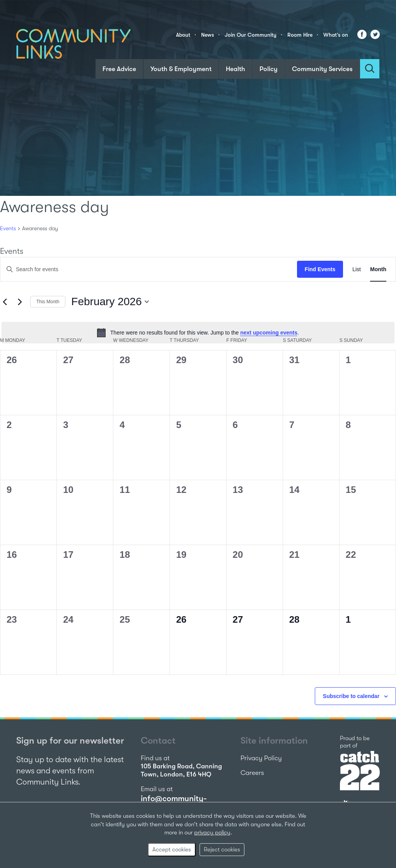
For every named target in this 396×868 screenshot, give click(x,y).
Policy (269, 69)
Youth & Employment (181, 69)
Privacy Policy (261, 758)
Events (8, 228)
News (207, 35)
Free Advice (119, 69)
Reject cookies (222, 849)
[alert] (198, 333)
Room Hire (300, 35)
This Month (48, 302)
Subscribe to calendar (351, 696)
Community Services (322, 69)
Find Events (320, 269)
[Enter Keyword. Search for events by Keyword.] (149, 269)
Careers (252, 773)
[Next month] (20, 302)
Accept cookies (172, 849)
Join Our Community (251, 35)
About (183, 35)
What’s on (336, 35)
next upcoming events (269, 333)
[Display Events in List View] (357, 269)
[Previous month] (5, 302)
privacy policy (212, 832)
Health (236, 69)
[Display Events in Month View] (378, 269)
